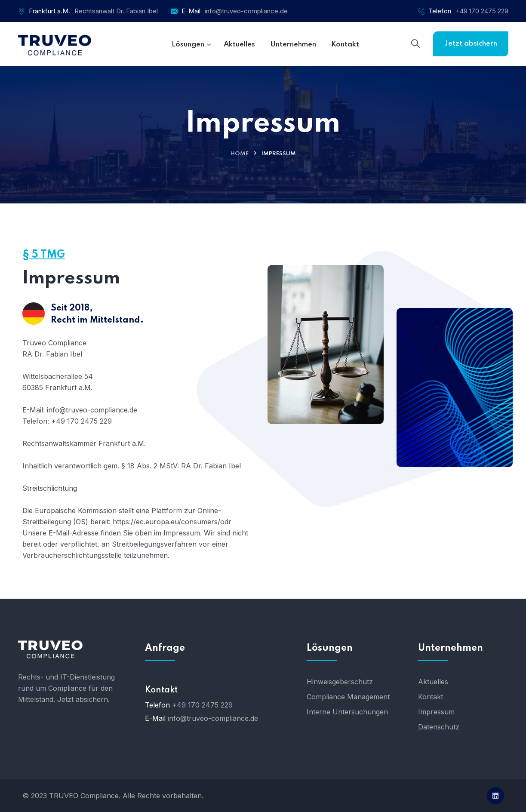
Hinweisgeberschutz (340, 682)
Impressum (436, 712)
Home (240, 154)
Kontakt (431, 697)
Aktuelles (433, 682)
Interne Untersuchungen (347, 712)
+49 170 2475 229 (482, 11)
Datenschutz (439, 727)
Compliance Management (348, 697)
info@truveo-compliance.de (246, 11)
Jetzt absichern (471, 44)
